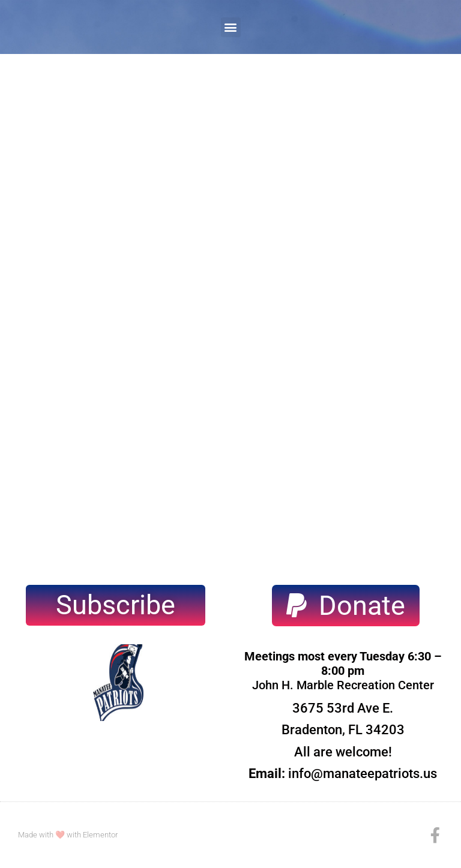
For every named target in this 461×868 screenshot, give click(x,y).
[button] (231, 27)
